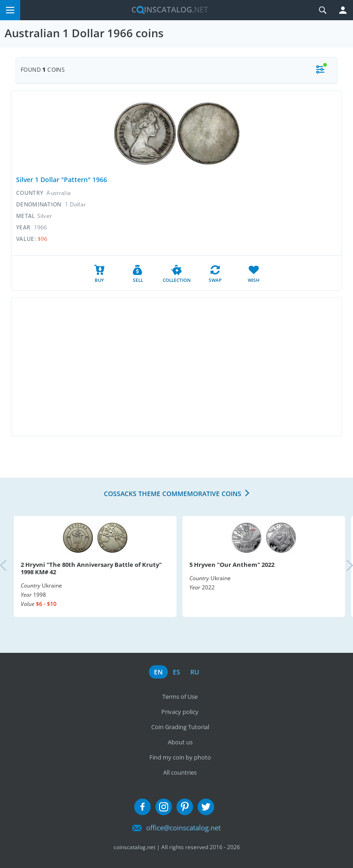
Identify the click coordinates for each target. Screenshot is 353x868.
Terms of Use (180, 697)
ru (195, 672)
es (176, 672)
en (158, 672)
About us (180, 742)
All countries (180, 772)
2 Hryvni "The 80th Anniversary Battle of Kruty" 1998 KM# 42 (91, 568)
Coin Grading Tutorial (180, 727)
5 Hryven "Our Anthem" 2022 (232, 565)
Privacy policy (180, 712)
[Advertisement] (176, 367)
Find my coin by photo (180, 757)
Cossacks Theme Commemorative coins (173, 494)
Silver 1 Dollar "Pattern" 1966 (62, 180)
